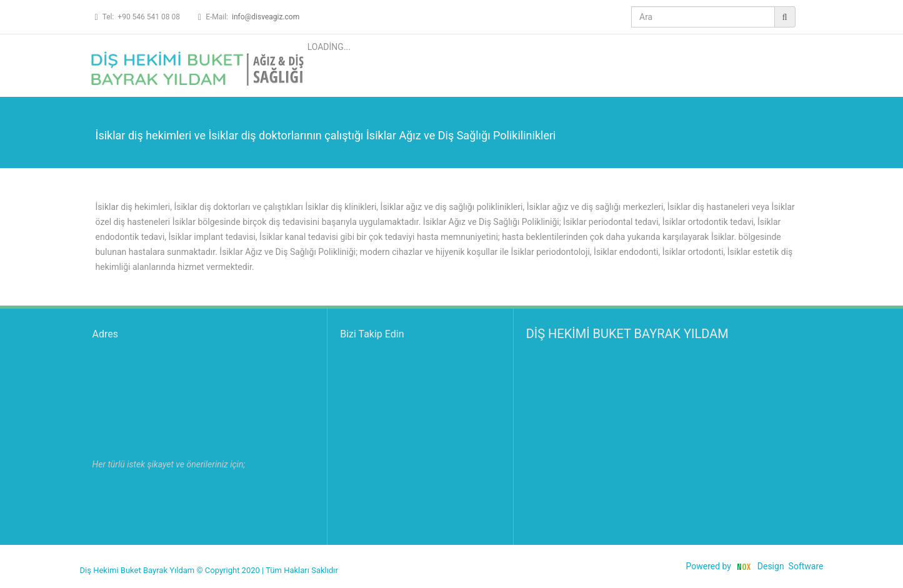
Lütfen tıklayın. (119, 480)
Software (806, 566)
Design (771, 566)
